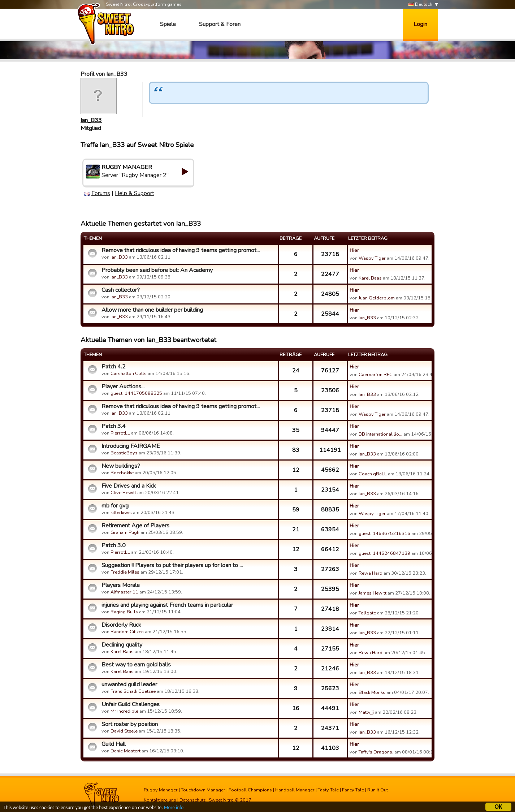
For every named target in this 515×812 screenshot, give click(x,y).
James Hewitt (373, 593)
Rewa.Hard (371, 653)
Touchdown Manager (203, 790)
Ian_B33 (91, 120)
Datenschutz (192, 800)
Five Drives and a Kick (129, 486)
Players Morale (121, 585)
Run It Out (378, 790)
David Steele (124, 731)
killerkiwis (121, 513)
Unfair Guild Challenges (131, 704)
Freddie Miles (125, 572)
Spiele (168, 24)
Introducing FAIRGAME (131, 446)
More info (174, 809)
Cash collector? (121, 290)
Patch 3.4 (114, 426)
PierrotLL (120, 433)
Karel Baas (370, 278)
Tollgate (367, 613)
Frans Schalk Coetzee (133, 691)
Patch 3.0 (114, 545)
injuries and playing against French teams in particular (167, 605)
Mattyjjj (366, 712)
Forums (101, 193)
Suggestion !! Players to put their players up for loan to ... (172, 565)
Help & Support (135, 193)
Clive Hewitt (123, 493)
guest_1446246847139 (384, 553)
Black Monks (372, 692)
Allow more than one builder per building (152, 310)
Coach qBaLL (373, 474)
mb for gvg (115, 506)
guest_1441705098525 (136, 393)
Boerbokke (122, 473)
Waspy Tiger (372, 258)
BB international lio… (380, 434)
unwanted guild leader (129, 684)
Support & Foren (220, 24)
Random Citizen (127, 632)
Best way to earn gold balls (136, 665)
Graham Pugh (125, 532)
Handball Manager (295, 790)
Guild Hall (114, 744)
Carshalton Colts (129, 373)
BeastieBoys (124, 453)
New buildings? (121, 466)
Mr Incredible (124, 711)
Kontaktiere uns (160, 800)
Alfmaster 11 (124, 592)
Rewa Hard (371, 573)
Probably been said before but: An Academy (157, 270)
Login (420, 24)
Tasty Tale (328, 790)
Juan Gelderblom (377, 298)
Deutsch (420, 5)
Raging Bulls (124, 612)
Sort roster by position (130, 724)
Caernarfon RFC (376, 375)
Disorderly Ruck (121, 625)
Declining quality (122, 645)
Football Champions (250, 790)
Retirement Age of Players (135, 526)
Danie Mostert (125, 751)
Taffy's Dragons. (376, 752)
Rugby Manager (161, 790)
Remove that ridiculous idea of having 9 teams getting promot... (181, 250)
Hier (354, 250)
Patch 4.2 (114, 367)
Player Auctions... (123, 386)
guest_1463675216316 (384, 534)
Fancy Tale (353, 790)
